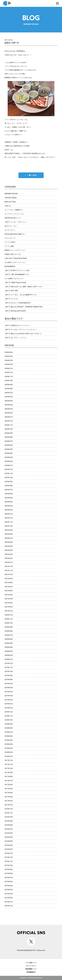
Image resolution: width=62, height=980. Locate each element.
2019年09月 (9, 676)
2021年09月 (9, 579)
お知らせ (8, 206)
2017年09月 (9, 773)
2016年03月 (9, 845)
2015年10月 (9, 865)
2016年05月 (9, 837)
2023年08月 (9, 486)
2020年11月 (9, 619)
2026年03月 (9, 360)
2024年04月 (9, 453)
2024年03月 (9, 457)
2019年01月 (9, 708)
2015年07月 (9, 878)
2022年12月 (9, 518)
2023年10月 (9, 478)
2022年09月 (9, 530)
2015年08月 (9, 873)
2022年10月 (9, 526)
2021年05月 (9, 595)
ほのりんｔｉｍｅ (11, 226)
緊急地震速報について (31, 969)
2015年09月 (9, 869)
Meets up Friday (10, 202)
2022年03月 (9, 554)
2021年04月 (9, 599)
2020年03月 (9, 651)
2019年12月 (9, 663)
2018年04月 (9, 744)
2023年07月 (9, 490)
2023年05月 (9, 498)
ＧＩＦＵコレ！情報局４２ (14, 210)
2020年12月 (9, 615)
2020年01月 (9, 659)
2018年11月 (9, 716)
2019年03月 (9, 700)
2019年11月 (9, 667)
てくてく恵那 (9, 246)
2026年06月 (9, 352)
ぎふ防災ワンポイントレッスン (15, 262)
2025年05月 (9, 401)
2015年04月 (9, 890)
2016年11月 (9, 813)
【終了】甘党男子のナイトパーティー (17, 325)
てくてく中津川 (10, 242)
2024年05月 (9, 449)
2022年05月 (9, 546)
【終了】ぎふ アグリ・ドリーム (15, 338)
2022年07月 (9, 538)
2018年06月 (9, 736)
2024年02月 (9, 461)
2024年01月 (9, 465)
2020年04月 (9, 647)
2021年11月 (9, 570)
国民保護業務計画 (31, 972)
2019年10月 (9, 671)
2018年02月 (9, 752)
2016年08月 (9, 825)
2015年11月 (9, 861)
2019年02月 (9, 704)
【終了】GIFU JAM (11, 291)
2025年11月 (9, 377)
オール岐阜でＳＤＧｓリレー (14, 279)
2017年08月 (9, 777)
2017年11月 (9, 764)
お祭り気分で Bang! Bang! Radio (16, 258)
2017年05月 (9, 789)
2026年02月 (9, 364)
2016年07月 (9, 829)
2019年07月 (9, 684)
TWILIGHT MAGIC (11, 198)
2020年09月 (9, 627)
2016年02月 (9, 849)
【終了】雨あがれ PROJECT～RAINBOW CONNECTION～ (24, 307)
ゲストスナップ (10, 238)
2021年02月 (9, 607)
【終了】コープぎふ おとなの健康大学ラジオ (21, 295)
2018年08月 (9, 728)
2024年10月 (9, 429)
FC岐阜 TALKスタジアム (13, 254)
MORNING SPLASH (11, 194)
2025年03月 (9, 409)
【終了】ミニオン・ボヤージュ (15, 222)
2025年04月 (9, 405)
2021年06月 (9, 591)
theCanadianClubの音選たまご (15, 234)
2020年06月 (9, 639)
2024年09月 (9, 433)
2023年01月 (9, 514)
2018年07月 (9, 732)
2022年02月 (9, 558)
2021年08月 (9, 583)
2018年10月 (9, 720)
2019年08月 (9, 680)
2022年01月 (9, 562)
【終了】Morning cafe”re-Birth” (15, 311)
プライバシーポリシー (31, 966)
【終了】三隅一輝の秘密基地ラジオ (17, 274)
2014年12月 (9, 906)
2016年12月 (9, 809)
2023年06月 (9, 494)
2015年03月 (9, 894)
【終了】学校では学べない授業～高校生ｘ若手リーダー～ (24, 287)
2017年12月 (9, 760)
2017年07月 (9, 781)
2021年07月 (9, 587)
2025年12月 (9, 372)
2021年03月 (9, 603)
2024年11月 (9, 425)
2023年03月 (9, 506)
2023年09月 (9, 482)
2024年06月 (9, 445)
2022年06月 (9, 542)
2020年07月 (9, 635)
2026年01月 (9, 368)
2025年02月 (9, 413)
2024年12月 (9, 421)
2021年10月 (9, 574)
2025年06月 (9, 397)
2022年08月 (9, 534)
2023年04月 (9, 502)
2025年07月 (9, 393)
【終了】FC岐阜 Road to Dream (15, 283)
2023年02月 (9, 510)
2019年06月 (9, 688)
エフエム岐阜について (31, 963)
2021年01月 (9, 611)
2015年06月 (9, 882)
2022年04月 (9, 550)
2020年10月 (9, 623)
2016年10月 (9, 817)
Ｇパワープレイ (10, 230)
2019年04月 (9, 696)
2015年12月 (9, 857)
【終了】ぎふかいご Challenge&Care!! (18, 303)
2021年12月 (9, 566)
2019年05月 (9, 692)
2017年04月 (9, 793)
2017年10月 (9, 768)
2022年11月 (9, 522)
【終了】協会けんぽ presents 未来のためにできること (23, 334)
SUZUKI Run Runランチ (13, 218)
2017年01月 (9, 805)
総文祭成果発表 (10, 266)
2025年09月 (9, 385)
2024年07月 (9, 441)
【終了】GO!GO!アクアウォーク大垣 (17, 270)
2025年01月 (9, 417)
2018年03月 (9, 748)
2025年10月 (9, 381)
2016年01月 (9, 853)
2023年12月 (9, 469)
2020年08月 (9, 631)
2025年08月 (9, 389)
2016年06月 (9, 833)
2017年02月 (9, 801)
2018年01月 (9, 756)
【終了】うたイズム (11, 299)
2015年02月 (9, 898)
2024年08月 (9, 437)
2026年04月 (9, 356)
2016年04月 (9, 841)
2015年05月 (9, 886)
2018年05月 (9, 740)
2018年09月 (9, 724)
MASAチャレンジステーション (15, 250)
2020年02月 (9, 655)
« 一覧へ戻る (31, 175)
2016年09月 (9, 821)
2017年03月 (9, 797)
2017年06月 (9, 785)
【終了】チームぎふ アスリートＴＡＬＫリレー (21, 330)
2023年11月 (9, 474)
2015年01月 (9, 902)
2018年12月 (9, 712)
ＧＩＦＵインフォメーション (14, 214)
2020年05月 (9, 643)
